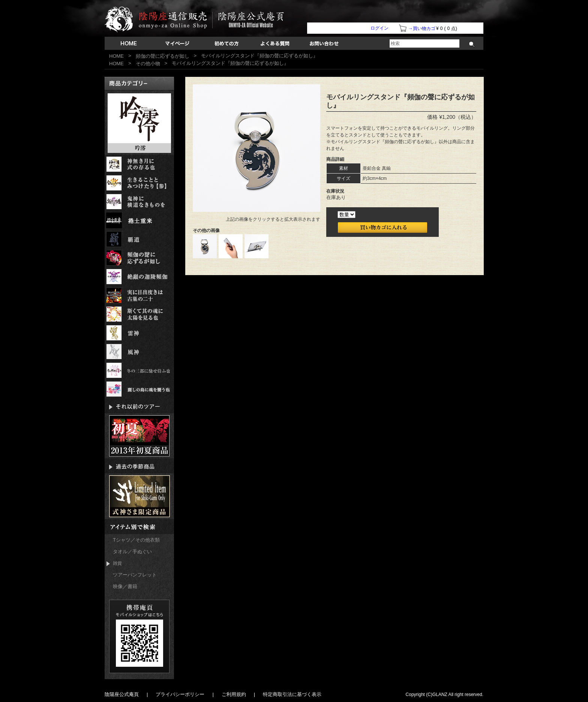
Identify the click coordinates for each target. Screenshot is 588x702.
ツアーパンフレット (135, 575)
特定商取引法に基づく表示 (292, 694)
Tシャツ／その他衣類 (136, 540)
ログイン (379, 28)
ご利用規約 (234, 694)
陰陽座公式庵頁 (122, 694)
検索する (472, 44)
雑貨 (114, 564)
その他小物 (148, 64)
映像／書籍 (125, 586)
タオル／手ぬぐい (132, 552)
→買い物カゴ (422, 28)
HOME (116, 56)
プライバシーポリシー (180, 694)
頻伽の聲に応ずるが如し (163, 56)
